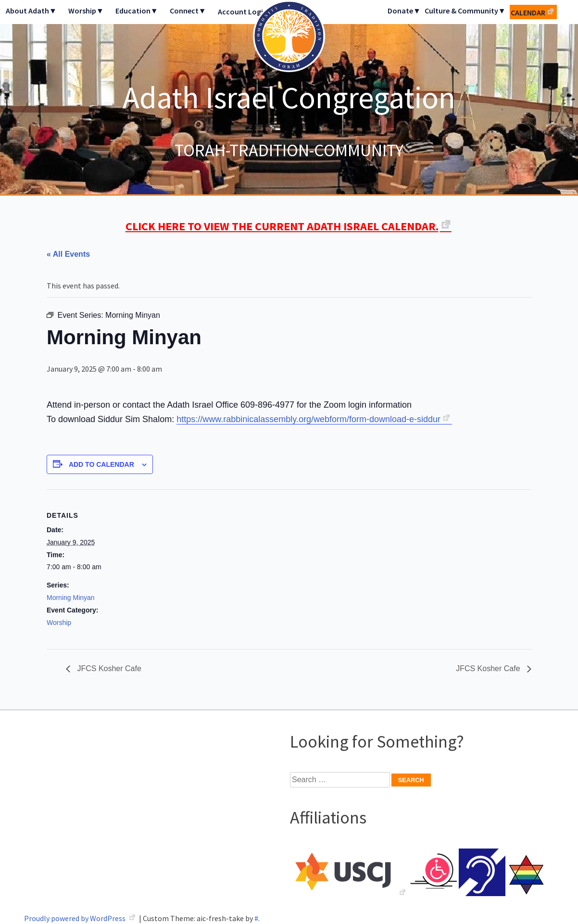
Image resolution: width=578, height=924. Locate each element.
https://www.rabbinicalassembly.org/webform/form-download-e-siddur (308, 419)
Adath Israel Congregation (289, 97)
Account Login (243, 12)
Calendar (528, 12)
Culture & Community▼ (465, 11)
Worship (59, 623)
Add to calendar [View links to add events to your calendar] (101, 464)
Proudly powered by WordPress (75, 918)
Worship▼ (86, 11)
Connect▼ (188, 11)
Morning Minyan (71, 598)
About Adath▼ (31, 11)
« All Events (68, 254)
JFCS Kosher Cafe (108, 668)
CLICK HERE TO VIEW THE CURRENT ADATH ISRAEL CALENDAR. (282, 226)
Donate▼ (404, 11)
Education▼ (137, 11)
